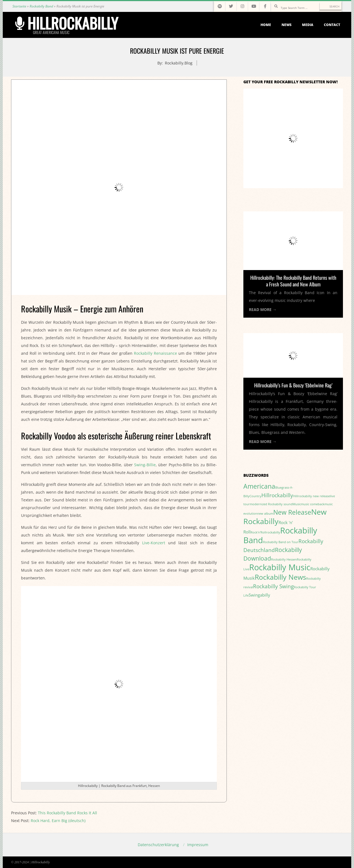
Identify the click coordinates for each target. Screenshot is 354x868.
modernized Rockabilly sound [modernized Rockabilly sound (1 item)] (271, 504)
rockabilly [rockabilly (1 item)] (273, 532)
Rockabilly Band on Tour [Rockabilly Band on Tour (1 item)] (281, 542)
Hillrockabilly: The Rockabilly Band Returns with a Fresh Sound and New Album (293, 281)
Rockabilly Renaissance (155, 353)
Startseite (19, 6)
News (287, 25)
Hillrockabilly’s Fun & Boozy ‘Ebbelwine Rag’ (293, 385)
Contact (332, 25)
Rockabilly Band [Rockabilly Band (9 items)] (280, 535)
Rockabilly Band (41, 6)
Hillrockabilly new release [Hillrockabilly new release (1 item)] (312, 496)
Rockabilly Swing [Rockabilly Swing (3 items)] (273, 586)
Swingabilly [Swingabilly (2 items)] (259, 595)
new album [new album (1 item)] (265, 514)
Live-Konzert (154, 543)
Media (308, 25)
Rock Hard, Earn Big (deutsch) (58, 821)
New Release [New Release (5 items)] (292, 512)
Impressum (198, 845)
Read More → (263, 309)
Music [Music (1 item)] (297, 504)
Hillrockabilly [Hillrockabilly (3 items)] (277, 495)
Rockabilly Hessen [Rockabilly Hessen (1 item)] (284, 559)
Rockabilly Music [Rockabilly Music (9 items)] (280, 567)
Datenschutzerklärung (158, 845)
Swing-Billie (145, 465)
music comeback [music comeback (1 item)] (313, 504)
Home (266, 25)
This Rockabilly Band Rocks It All (67, 813)
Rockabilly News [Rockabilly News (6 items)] (280, 577)
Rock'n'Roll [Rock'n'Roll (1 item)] (258, 532)
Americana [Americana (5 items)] (259, 486)
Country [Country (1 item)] (255, 496)
